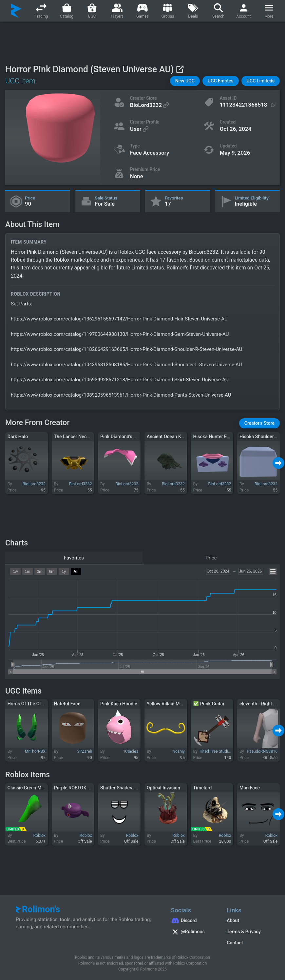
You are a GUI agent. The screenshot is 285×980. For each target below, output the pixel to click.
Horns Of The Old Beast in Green (41, 704)
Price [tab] (211, 558)
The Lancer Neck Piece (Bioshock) (90, 437)
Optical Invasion (163, 788)
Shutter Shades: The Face (127, 788)
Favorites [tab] (74, 558)
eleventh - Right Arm (261, 704)
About (233, 920)
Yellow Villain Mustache (171, 704)
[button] (185, 81)
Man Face (250, 788)
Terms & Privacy (244, 932)
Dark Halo (18, 437)
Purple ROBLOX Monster (79, 788)
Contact (235, 943)
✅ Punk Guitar (209, 704)
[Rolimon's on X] (192, 933)
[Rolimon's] (16, 11)
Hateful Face (67, 704)
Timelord (202, 788)
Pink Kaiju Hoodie (119, 704)
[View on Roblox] (180, 69)
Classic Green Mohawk (31, 788)
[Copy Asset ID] (249, 105)
